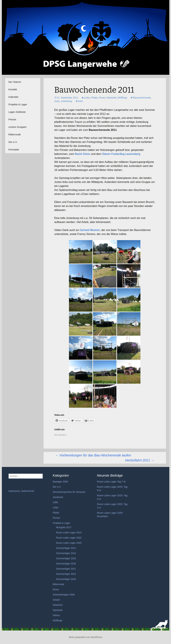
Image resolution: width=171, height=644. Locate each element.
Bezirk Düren (82, 154)
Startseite (111, 98)
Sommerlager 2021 (66, 569)
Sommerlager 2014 (66, 553)
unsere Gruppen (18, 127)
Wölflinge (122, 98)
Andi (80, 101)
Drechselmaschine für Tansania (69, 492)
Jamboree (58, 497)
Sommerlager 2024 (66, 579)
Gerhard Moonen (90, 230)
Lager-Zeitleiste (17, 112)
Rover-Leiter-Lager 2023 (69, 538)
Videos (56, 615)
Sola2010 (58, 605)
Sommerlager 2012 (66, 548)
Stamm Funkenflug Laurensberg (121, 154)
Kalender (14, 97)
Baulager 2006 (60, 482)
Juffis (55, 502)
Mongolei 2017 (64, 527)
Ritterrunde (15, 134)
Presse (12, 119)
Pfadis (94, 98)
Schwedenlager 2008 (64, 595)
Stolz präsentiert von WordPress (86, 637)
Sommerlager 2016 (66, 558)
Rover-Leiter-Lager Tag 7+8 (111, 482)
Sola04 (56, 600)
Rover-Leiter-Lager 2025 (69, 543)
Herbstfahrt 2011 (140, 460)
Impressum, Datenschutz (21, 491)
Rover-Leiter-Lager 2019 (69, 533)
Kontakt (13, 89)
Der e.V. (13, 142)
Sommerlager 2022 (66, 574)
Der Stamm (15, 82)
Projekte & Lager (18, 104)
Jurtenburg (66, 101)
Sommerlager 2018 (66, 564)
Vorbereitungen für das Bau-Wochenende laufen (93, 455)
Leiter (87, 98)
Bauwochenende (142, 98)
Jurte (57, 101)
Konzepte (14, 149)
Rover (102, 98)
